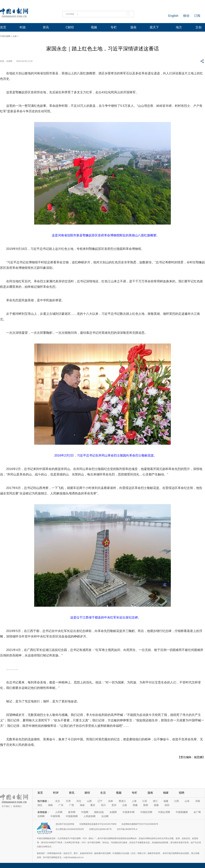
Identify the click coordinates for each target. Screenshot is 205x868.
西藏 (135, 805)
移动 (186, 16)
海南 (82, 805)
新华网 (72, 812)
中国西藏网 (182, 812)
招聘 (182, 793)
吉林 (111, 801)
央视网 (113, 812)
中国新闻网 (72, 816)
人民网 (59, 812)
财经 (87, 793)
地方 (179, 27)
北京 (58, 801)
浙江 (155, 801)
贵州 (114, 805)
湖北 (40, 805)
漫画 (133, 27)
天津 (68, 801)
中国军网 (55, 816)
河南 (198, 801)
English (173, 16)
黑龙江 (122, 801)
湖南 (50, 805)
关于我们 (6, 806)
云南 (125, 805)
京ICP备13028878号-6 (127, 829)
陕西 (146, 805)
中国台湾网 (164, 812)
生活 (103, 793)
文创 (199, 27)
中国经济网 (146, 812)
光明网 (41, 816)
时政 (23, 27)
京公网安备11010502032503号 (70, 829)
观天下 (154, 27)
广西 (72, 805)
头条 (15, 36)
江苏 (145, 801)
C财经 (70, 27)
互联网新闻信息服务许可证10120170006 (98, 824)
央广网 (197, 812)
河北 (79, 801)
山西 (89, 801)
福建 (166, 801)
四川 (103, 805)
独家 (166, 793)
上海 (134, 801)
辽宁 (100, 801)
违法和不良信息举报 (65, 824)
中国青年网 (128, 812)
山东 (187, 801)
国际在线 (99, 812)
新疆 (156, 805)
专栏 (114, 27)
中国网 (85, 812)
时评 (56, 793)
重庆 (93, 805)
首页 (3, 27)
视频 (94, 27)
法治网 (105, 816)
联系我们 (17, 806)
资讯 (46, 27)
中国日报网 (5, 36)
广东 (61, 805)
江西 (176, 801)
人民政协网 (90, 816)
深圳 (167, 805)
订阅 (197, 16)
